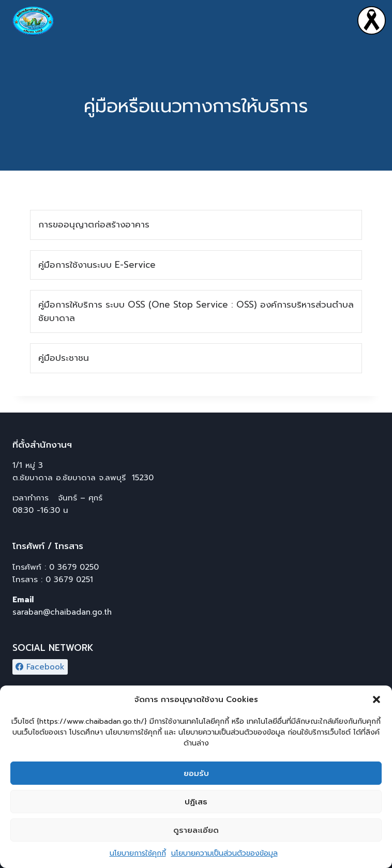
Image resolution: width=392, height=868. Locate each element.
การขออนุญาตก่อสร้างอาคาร (94, 224)
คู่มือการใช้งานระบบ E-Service (97, 265)
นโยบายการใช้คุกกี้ (138, 857)
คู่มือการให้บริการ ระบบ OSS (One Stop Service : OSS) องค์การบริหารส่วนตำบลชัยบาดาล (196, 311)
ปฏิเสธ (196, 805)
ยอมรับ (196, 776)
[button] (376, 703)
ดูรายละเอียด (196, 833)
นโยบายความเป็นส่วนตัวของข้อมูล (224, 857)
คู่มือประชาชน (64, 358)
